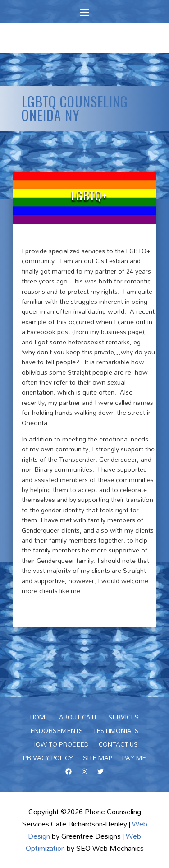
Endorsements (57, 732)
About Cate (79, 719)
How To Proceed (60, 746)
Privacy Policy (48, 759)
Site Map (98, 759)
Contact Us (118, 746)
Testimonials (116, 732)
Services (123, 719)
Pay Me (134, 759)
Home (40, 719)
